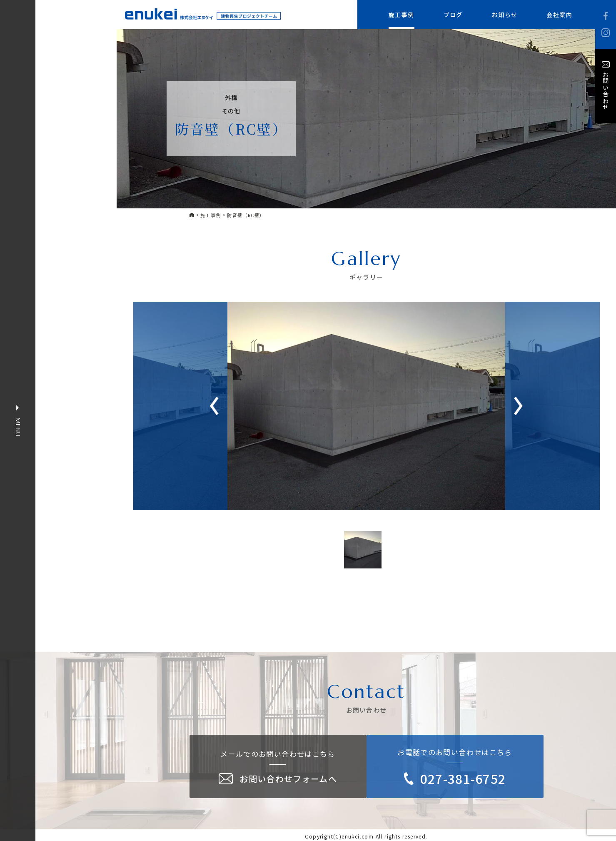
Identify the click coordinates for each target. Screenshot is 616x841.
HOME (192, 215)
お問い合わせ (606, 91)
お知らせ (505, 15)
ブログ (453, 15)
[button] (518, 406)
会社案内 (559, 15)
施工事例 (402, 15)
